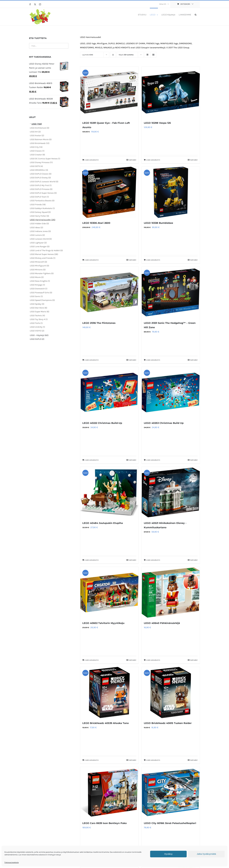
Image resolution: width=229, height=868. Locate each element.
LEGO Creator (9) (37, 155)
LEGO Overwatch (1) (39, 289)
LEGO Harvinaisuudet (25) (43, 220)
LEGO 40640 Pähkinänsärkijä (162, 623)
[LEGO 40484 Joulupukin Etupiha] (109, 492)
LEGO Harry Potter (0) (39, 216)
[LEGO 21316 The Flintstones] (109, 292)
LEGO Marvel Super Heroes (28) (44, 254)
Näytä (126, 55)
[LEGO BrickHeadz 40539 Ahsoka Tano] (109, 692)
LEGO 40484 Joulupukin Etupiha (103, 523)
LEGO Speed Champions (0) (42, 300)
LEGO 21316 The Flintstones (99, 323)
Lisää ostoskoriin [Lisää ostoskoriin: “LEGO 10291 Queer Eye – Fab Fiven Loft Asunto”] (91, 160)
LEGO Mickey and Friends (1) (43, 258)
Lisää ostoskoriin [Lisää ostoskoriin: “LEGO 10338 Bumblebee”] (153, 260)
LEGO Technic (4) (37, 316)
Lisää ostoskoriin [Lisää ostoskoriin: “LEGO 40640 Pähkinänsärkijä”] (153, 660)
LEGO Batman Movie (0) (41, 139)
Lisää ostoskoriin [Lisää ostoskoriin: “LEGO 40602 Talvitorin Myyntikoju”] (91, 660)
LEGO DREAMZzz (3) (39, 170)
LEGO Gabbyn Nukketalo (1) (42, 208)
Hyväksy (168, 854)
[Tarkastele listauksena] (153, 55)
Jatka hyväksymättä (206, 854)
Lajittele (88, 55)
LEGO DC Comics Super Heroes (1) (45, 159)
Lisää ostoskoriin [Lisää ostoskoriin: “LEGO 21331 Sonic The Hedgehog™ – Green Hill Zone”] (153, 360)
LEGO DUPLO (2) (37, 339)
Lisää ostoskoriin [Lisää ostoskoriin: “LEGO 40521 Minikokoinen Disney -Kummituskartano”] (153, 560)
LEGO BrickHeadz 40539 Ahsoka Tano (106, 723)
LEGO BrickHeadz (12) (40, 143)
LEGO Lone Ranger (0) (40, 247)
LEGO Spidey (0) (37, 304)
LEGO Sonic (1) (36, 296)
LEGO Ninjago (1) (37, 285)
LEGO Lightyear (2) (38, 243)
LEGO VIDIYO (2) (37, 331)
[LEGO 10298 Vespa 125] (171, 92)
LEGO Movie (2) (37, 277)
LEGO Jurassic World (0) (41, 239)
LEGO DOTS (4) (36, 166)
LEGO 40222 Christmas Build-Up (102, 423)
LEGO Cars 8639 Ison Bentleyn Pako (104, 823)
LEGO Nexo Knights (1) (40, 281)
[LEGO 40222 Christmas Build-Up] (109, 392)
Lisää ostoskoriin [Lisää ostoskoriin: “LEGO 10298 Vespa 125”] (153, 160)
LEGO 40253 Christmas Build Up (164, 423)
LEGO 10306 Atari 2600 (96, 223)
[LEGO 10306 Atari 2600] (109, 192)
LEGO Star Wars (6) (38, 308)
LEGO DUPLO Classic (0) (41, 174)
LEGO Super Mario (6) (40, 312)
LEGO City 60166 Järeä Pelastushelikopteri (170, 823)
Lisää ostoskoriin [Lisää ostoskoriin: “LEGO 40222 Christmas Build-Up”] (91, 460)
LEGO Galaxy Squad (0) (40, 212)
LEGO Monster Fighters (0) (42, 273)
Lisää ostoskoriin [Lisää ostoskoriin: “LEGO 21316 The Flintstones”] (91, 360)
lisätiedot (132, 160)
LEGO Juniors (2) (37, 235)
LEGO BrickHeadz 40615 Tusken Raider (168, 723)
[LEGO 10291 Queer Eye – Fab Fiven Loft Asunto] (109, 92)
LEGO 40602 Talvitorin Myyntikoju (103, 623)
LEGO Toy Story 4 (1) (39, 319)
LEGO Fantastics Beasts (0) (42, 201)
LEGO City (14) (36, 147)
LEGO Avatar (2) (37, 136)
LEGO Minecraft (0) (38, 262)
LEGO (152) (37, 124)
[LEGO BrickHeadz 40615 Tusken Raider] (171, 692)
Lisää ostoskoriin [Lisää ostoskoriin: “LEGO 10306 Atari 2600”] (91, 260)
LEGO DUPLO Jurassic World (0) (44, 182)
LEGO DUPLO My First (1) (41, 185)
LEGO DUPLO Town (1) (39, 197)
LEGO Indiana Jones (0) (40, 231)
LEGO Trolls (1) (36, 323)
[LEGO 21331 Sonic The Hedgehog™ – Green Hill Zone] (171, 292)
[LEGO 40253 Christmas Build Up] (171, 392)
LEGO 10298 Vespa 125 (157, 123)
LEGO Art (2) (35, 132)
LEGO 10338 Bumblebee (158, 223)
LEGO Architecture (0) (40, 128)
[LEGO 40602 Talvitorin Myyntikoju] (109, 592)
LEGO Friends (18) (38, 205)
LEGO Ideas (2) (36, 227)
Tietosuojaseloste (12, 862)
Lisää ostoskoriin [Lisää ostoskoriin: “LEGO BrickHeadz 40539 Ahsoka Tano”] (91, 760)
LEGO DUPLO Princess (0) (41, 189)
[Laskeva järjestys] (113, 55)
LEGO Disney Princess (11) (41, 162)
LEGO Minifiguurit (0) (39, 266)
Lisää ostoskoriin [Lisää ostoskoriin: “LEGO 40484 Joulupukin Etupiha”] (91, 560)
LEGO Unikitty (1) (37, 327)
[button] (196, 14)
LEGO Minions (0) (38, 270)
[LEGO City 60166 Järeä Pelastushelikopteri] (171, 793)
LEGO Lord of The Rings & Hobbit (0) (46, 250)
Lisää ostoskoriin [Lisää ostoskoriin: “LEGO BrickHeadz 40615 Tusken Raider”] (153, 760)
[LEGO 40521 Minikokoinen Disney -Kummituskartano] (171, 492)
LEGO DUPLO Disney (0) (40, 178)
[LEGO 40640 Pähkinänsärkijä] (171, 592)
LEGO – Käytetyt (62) (39, 335)
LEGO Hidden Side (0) (39, 224)
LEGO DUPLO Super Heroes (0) (43, 193)
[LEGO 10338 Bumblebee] (171, 192)
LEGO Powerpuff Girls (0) (41, 293)
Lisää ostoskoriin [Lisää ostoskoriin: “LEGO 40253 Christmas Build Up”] (153, 460)
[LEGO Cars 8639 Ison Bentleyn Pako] (109, 793)
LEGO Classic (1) (37, 151)
